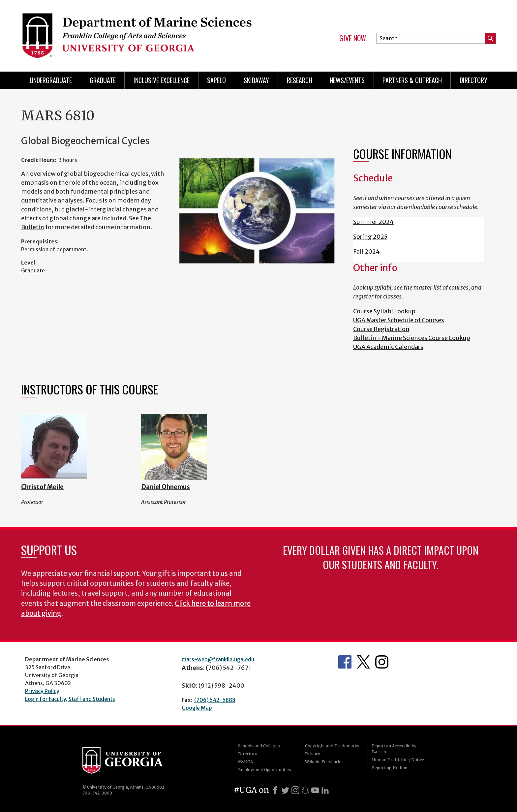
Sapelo (216, 80)
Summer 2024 (373, 222)
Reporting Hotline (390, 768)
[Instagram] (295, 790)
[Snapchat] (305, 790)
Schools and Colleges (259, 746)
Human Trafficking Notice (398, 760)
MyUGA (245, 762)
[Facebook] (275, 790)
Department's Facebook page (345, 662)
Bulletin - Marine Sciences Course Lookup (412, 338)
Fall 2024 (366, 251)
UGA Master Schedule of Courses (399, 320)
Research (300, 80)
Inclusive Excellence (162, 80)
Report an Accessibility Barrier (394, 749)
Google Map (197, 708)
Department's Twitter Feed (363, 662)
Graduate (103, 80)
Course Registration (381, 329)
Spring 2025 (370, 237)
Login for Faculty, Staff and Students (70, 699)
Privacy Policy (42, 691)
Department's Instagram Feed (382, 662)
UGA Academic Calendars (388, 347)
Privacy (313, 754)
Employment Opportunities (265, 770)
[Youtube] (315, 790)
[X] (285, 790)
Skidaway (256, 80)
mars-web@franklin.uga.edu (218, 659)
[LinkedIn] (325, 790)
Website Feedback (323, 762)
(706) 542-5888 (215, 700)
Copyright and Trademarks (332, 746)
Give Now (353, 38)
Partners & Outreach (412, 80)
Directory (473, 80)
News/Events (347, 80)
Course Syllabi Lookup (384, 311)
